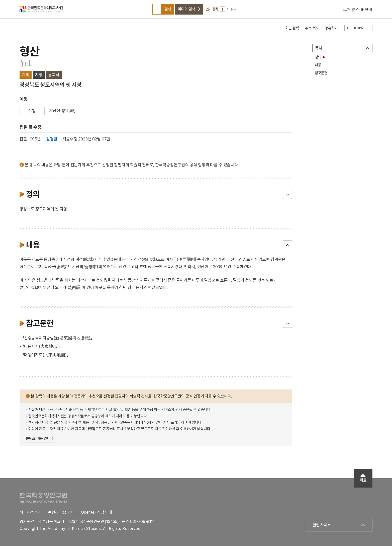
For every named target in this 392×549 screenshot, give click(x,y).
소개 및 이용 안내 (358, 11)
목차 (319, 51)
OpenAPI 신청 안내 (96, 515)
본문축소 (369, 31)
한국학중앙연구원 (43, 500)
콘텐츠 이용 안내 (38, 441)
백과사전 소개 (30, 515)
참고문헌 (321, 76)
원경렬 (52, 142)
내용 (318, 68)
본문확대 (348, 31)
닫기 (287, 197)
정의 (318, 60)
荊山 (26, 67)
